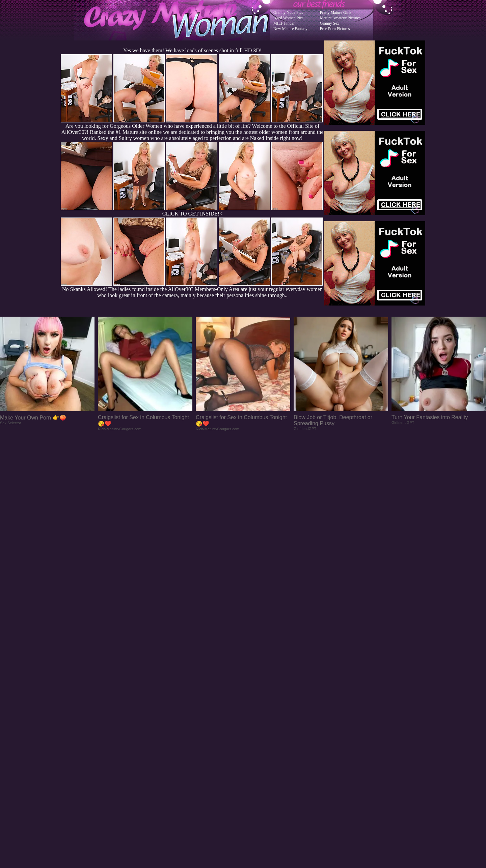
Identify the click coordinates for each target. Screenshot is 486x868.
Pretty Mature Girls (336, 12)
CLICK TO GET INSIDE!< (192, 214)
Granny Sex (330, 23)
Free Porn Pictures (335, 29)
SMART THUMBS (255, 732)
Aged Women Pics (288, 18)
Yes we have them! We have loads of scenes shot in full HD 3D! (192, 50)
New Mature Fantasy (290, 29)
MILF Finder (284, 23)
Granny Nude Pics (288, 12)
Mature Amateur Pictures (340, 18)
